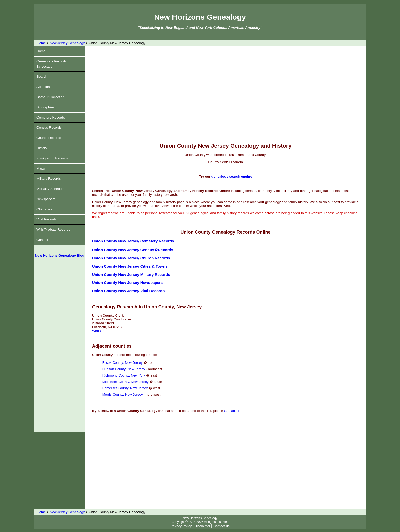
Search (42, 77)
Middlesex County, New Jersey (126, 382)
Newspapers (46, 199)
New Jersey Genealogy (67, 43)
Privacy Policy (181, 526)
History (42, 148)
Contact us (232, 411)
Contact (42, 240)
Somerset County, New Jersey (125, 388)
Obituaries (44, 209)
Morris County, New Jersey (123, 394)
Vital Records (47, 219)
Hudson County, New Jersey (124, 369)
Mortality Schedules (51, 189)
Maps (41, 168)
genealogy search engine (232, 177)
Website (98, 331)
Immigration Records (52, 158)
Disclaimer (203, 526)
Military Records (49, 179)
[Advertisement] (60, 347)
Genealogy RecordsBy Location (52, 64)
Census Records (49, 128)
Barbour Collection (51, 97)
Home (41, 43)
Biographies (45, 107)
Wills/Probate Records (53, 230)
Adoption (43, 87)
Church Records (49, 138)
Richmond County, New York (124, 375)
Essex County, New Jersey (122, 363)
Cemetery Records (51, 117)
